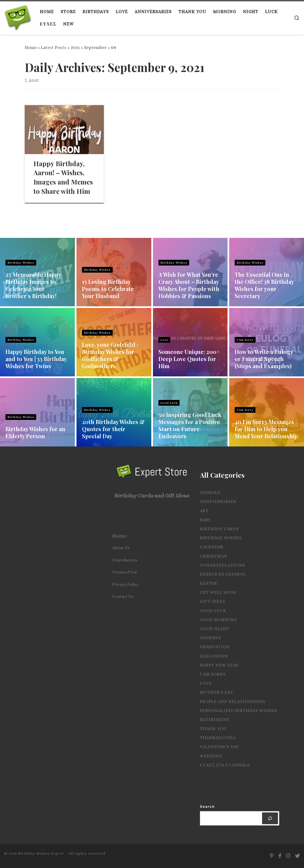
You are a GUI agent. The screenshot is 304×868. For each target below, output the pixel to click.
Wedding (211, 756)
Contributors (125, 560)
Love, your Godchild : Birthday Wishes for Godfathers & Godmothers (110, 355)
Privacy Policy (125, 584)
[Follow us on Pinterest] (272, 856)
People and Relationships (233, 702)
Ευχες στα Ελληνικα (225, 765)
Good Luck (169, 403)
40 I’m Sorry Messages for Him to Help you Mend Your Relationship (266, 429)
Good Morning (218, 620)
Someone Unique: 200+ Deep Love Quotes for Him (189, 359)
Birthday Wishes (21, 263)
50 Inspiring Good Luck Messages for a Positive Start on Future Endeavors (190, 425)
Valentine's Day (220, 747)
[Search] (270, 818)
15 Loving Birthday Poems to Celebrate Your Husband (108, 289)
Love (164, 340)
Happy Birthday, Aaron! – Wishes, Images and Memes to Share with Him (63, 177)
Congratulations (222, 565)
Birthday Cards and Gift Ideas (152, 496)
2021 (75, 47)
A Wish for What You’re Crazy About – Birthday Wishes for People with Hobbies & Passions (189, 285)
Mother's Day (217, 692)
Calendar (212, 547)
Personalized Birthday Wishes (238, 711)
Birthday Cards (219, 529)
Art (204, 511)
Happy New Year (219, 665)
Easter (208, 583)
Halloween (214, 656)
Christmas (213, 556)
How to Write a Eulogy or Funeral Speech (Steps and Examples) (264, 359)
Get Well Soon (218, 592)
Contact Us (123, 596)
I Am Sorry (245, 340)
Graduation (215, 647)
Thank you (213, 729)
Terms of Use (125, 572)
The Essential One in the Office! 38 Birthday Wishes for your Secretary (264, 285)
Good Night (215, 629)
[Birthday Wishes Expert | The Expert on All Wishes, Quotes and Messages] (18, 16)
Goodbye (211, 638)
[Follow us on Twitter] (297, 856)
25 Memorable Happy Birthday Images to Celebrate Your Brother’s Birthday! (33, 285)
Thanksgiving (218, 738)
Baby (205, 520)
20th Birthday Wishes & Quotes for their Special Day (113, 429)
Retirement (215, 720)
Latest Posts (54, 47)
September (95, 47)
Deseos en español (223, 574)
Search (207, 807)
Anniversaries (218, 501)
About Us (121, 548)
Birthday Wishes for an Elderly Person (35, 432)
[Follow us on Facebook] (280, 856)
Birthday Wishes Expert (41, 853)
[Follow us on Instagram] (288, 856)
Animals (210, 492)
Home (31, 47)
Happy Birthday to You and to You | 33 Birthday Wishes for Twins (36, 359)
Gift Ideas (213, 601)
